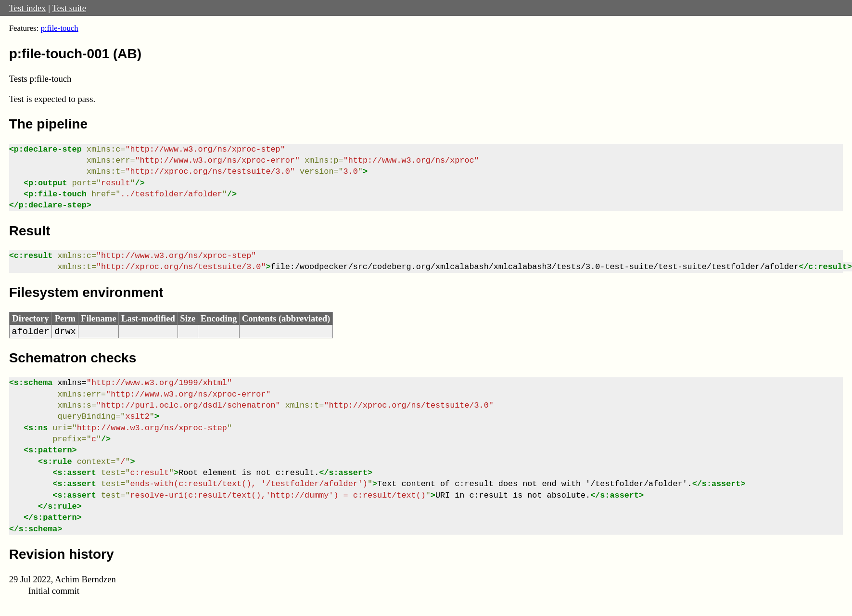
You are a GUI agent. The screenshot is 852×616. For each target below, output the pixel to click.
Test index (28, 8)
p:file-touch (59, 28)
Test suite (69, 8)
